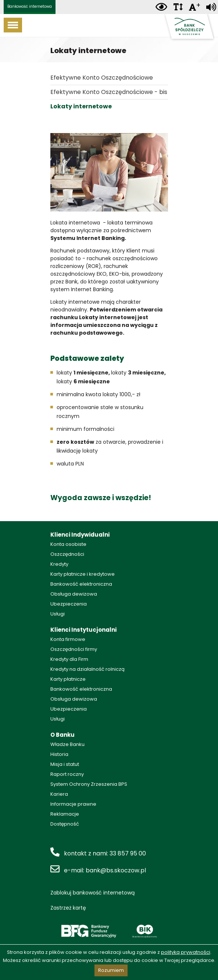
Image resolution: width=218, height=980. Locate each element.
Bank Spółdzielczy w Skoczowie (189, 28)
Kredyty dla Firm (69, 659)
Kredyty (59, 564)
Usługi (58, 614)
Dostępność (65, 824)
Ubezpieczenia (69, 604)
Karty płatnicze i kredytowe (83, 574)
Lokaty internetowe (81, 106)
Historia (59, 754)
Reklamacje (65, 814)
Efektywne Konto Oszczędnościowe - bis (109, 92)
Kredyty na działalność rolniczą (87, 669)
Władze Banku (67, 744)
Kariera (59, 794)
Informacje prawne (73, 804)
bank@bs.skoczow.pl (116, 870)
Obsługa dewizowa (74, 594)
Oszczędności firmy (74, 649)
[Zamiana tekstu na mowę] (211, 7)
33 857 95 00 (128, 853)
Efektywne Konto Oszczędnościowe (102, 78)
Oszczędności (67, 554)
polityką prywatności (186, 952)
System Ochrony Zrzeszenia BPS (89, 784)
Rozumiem (111, 970)
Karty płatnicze (68, 679)
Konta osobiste (68, 544)
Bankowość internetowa (30, 6)
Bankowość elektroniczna (81, 584)
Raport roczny (67, 774)
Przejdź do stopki (109, 0)
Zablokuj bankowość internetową (92, 893)
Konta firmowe (68, 639)
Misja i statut (65, 764)
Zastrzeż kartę (68, 908)
